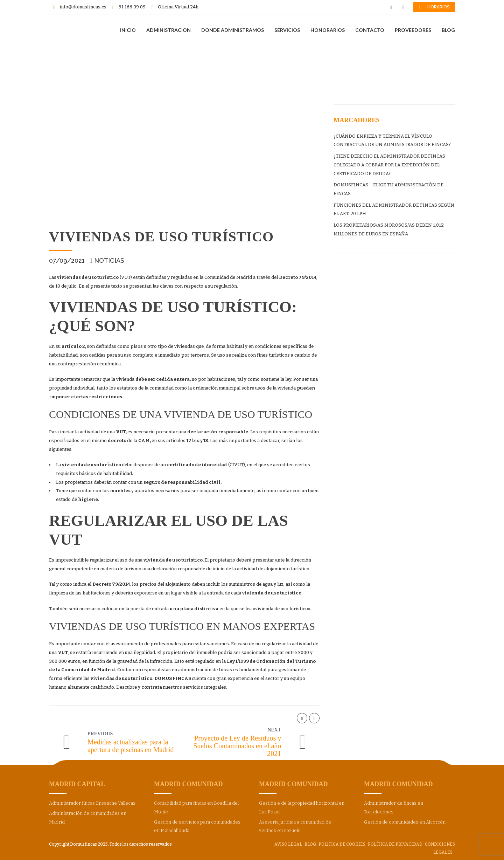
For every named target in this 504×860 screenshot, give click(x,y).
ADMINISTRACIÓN (169, 30)
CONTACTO (370, 30)
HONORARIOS (328, 30)
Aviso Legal (288, 844)
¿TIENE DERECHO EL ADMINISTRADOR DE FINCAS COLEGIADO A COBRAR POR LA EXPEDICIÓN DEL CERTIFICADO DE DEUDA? (389, 165)
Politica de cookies (342, 844)
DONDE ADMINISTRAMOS (233, 30)
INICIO (128, 30)
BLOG (448, 30)
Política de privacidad (395, 844)
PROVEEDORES (413, 30)
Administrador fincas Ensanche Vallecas (92, 803)
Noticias (109, 260)
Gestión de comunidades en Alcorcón (405, 822)
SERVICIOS (287, 30)
